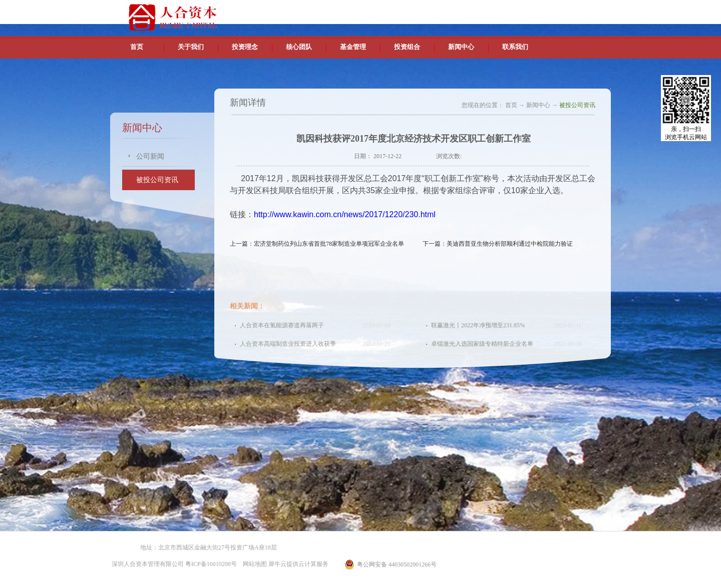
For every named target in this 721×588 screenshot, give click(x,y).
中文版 (515, 10)
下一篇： (498, 244)
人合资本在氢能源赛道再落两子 (282, 325)
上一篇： (320, 244)
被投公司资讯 (577, 105)
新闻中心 (538, 105)
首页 (137, 47)
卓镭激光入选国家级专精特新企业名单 (482, 344)
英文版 (538, 10)
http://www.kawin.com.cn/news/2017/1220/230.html (345, 214)
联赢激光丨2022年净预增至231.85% (478, 325)
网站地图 (253, 564)
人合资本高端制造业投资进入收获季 (288, 344)
